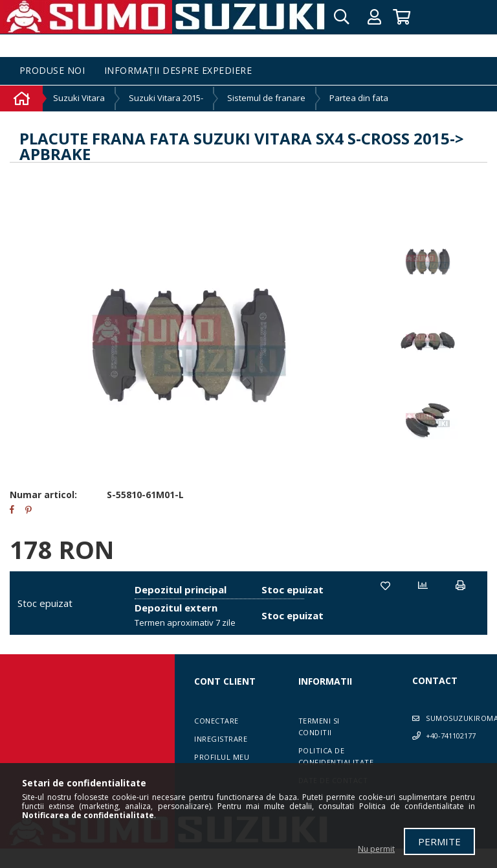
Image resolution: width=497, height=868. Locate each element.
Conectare (216, 721)
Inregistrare (221, 739)
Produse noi (52, 71)
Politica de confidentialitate (336, 756)
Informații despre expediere (178, 71)
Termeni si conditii (319, 726)
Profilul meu (222, 757)
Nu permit (376, 849)
